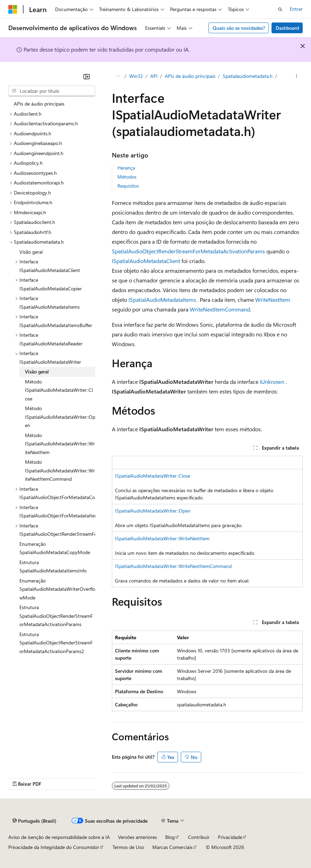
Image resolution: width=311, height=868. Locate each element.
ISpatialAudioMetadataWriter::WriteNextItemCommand (173, 566)
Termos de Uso (128, 847)
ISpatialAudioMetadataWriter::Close (153, 476)
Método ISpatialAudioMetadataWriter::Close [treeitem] (59, 390)
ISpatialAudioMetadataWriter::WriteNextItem (162, 538)
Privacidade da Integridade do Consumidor (54, 847)
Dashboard (287, 28)
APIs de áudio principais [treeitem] (39, 104)
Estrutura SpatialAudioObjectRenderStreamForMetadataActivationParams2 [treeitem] (56, 643)
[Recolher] (87, 76)
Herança (126, 168)
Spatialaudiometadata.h (248, 76)
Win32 (136, 76)
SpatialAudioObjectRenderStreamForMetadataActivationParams (188, 251)
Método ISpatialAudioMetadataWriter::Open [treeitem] (60, 417)
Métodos (127, 177)
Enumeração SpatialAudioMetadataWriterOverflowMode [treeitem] (57, 589)
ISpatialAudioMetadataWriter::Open (153, 511)
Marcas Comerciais (172, 847)
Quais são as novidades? (239, 28)
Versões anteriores (137, 837)
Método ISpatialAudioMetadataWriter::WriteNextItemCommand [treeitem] (60, 470)
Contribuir (199, 837)
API (154, 76)
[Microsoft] (13, 9)
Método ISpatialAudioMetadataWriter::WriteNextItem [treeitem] (60, 444)
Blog (170, 837)
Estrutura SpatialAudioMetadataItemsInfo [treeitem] (53, 567)
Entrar (296, 9)
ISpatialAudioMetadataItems (162, 300)
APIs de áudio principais (190, 76)
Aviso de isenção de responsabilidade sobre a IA (59, 837)
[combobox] (52, 91)
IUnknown (272, 382)
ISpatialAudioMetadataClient (146, 261)
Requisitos (128, 186)
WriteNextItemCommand (220, 309)
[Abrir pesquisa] (280, 9)
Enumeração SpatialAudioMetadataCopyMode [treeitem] (55, 548)
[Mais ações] (297, 76)
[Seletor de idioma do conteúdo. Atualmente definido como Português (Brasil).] (34, 821)
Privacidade (230, 837)
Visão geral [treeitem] (31, 252)
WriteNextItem (273, 300)
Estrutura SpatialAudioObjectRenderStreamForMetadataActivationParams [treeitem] (56, 616)
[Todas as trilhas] (118, 76)
